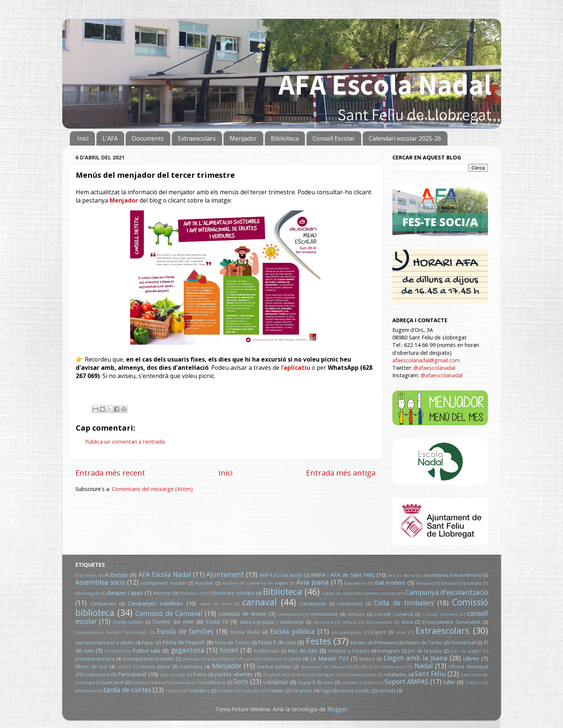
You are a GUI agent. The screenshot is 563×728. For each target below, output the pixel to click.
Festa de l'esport (184, 642)
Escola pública (292, 631)
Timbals (226, 691)
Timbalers (199, 690)
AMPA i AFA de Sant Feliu (343, 575)
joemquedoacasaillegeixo (210, 659)
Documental (379, 622)
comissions (290, 614)
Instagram (389, 651)
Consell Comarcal (394, 614)
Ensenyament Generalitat (451, 622)
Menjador (243, 138)
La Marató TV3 (329, 658)
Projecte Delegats (316, 675)
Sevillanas (181, 682)
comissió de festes (242, 614)
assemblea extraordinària (452, 575)
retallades (396, 674)
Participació (132, 674)
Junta (296, 659)
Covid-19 (217, 622)
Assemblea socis (100, 582)
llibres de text (92, 666)
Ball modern (390, 583)
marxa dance (155, 666)
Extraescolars (197, 138)
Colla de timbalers (404, 603)
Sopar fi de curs (316, 682)
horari (229, 650)
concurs (356, 614)
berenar (163, 593)
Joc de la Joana (425, 651)
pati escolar (173, 675)
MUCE (367, 667)
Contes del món (173, 622)
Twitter (276, 690)
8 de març (86, 575)
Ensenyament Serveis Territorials (111, 632)
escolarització (346, 632)
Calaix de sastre (339, 593)
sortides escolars (359, 682)
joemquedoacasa (95, 659)
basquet (425, 583)
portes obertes (234, 674)
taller (449, 682)
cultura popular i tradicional (272, 622)
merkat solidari (274, 666)
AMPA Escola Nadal (281, 575)
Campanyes (103, 603)
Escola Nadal (245, 632)
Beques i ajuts (125, 593)
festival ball (463, 642)
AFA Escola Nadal (165, 574)
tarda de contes (127, 690)
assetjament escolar (163, 583)
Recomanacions (360, 675)
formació (114, 651)
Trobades (251, 691)
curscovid (323, 622)
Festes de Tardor (424, 642)
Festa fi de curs (277, 642)
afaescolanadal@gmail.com (426, 360)
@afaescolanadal (434, 368)
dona (407, 622)
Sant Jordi (113, 682)
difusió (350, 622)
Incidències (266, 651)
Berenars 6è (193, 593)
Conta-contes (128, 622)
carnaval (260, 602)
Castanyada (313, 603)
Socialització (212, 682)
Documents (148, 138)
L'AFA (110, 138)
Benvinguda (88, 593)
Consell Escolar (334, 138)
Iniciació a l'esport (349, 651)
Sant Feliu (430, 674)
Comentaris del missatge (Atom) (152, 489)
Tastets (173, 691)
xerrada (387, 690)
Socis (241, 682)
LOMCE (124, 667)
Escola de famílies (185, 631)
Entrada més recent (110, 473)
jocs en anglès (466, 651)
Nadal (424, 666)
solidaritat (275, 682)
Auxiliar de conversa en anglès (255, 583)
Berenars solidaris (234, 593)
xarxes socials (355, 690)
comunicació (324, 614)
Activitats (116, 575)
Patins (200, 674)
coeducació (350, 603)
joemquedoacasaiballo (149, 659)
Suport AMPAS (406, 682)
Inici (83, 138)
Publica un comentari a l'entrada (125, 442)
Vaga (326, 690)
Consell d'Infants (440, 614)
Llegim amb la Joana (416, 658)
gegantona (188, 650)
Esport (378, 632)
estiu (401, 632)
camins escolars (381, 593)
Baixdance (355, 583)
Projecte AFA (277, 675)
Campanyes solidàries (155, 603)
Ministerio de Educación (327, 667)
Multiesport (394, 667)
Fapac (148, 642)
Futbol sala (146, 651)
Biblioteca (285, 138)
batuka (474, 583)
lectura (367, 659)
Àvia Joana (313, 582)
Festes (319, 641)
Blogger (337, 709)
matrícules (191, 666)
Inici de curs (303, 651)
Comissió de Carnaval (169, 613)
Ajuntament (225, 574)
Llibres (471, 658)
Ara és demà (402, 575)
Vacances (302, 690)
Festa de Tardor (232, 642)
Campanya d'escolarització (447, 592)
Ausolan (204, 583)
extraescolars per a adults (105, 642)
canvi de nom (215, 604)
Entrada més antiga (341, 473)
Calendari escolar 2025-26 (405, 138)
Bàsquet (450, 583)
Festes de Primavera (374, 642)
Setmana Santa (147, 682)
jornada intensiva (263, 659)
